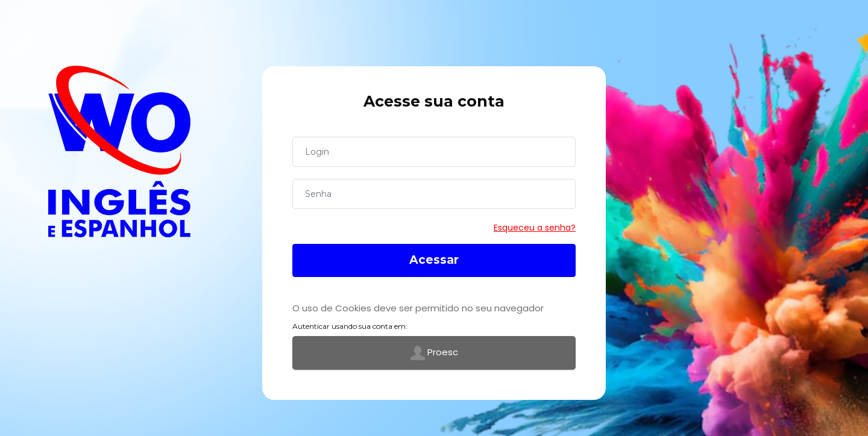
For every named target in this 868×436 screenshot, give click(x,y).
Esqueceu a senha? (535, 228)
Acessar (434, 260)
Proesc (434, 353)
